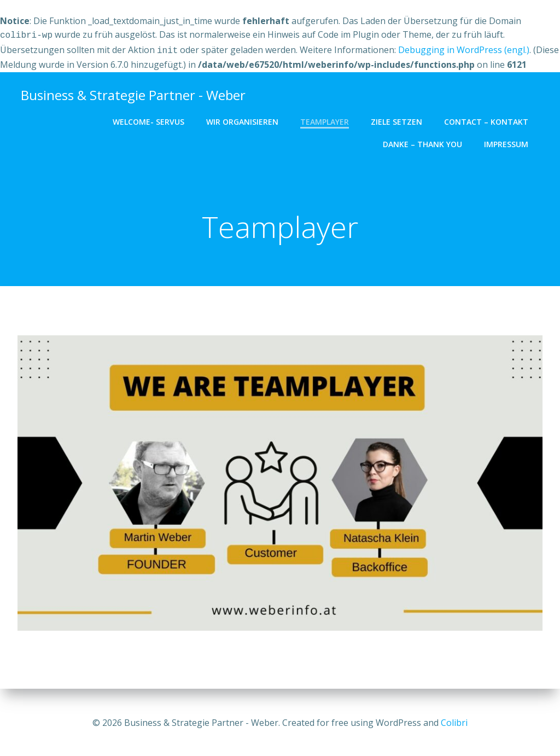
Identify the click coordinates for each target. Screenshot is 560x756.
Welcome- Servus (152, 120)
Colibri (454, 723)
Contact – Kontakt (489, 120)
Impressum (509, 142)
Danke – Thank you (426, 142)
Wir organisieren (246, 120)
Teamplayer (328, 120)
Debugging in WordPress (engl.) (464, 49)
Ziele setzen (400, 120)
